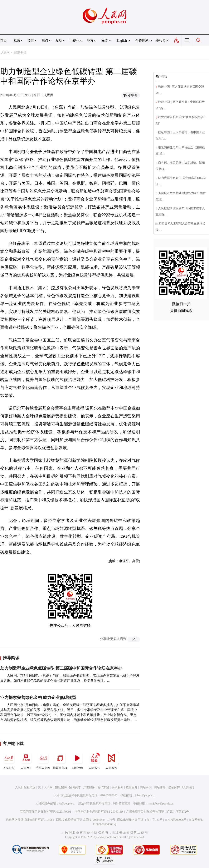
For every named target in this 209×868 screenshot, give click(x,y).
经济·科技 (20, 53)
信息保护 (174, 787)
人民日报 (9, 760)
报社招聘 (61, 787)
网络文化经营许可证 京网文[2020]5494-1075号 (86, 820)
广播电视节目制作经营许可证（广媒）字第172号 (158, 812)
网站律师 (160, 787)
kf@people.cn (67, 804)
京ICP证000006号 (176, 820)
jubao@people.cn (145, 795)
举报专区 (162, 40)
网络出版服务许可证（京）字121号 (140, 820)
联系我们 (188, 787)
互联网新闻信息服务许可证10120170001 (46, 812)
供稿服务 (117, 787)
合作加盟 (103, 787)
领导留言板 (60, 760)
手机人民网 (43, 760)
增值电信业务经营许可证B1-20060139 (99, 812)
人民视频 (77, 760)
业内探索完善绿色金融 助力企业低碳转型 (38, 697)
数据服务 (132, 787)
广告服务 (89, 787)
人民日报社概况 (25, 787)
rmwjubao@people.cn (161, 804)
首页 (4, 40)
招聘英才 (75, 787)
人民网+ (26, 760)
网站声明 (146, 787)
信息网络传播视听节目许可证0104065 (30, 820)
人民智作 (111, 760)
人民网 (5, 53)
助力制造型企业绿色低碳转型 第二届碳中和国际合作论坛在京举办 (61, 668)
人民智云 (94, 760)
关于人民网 (45, 787)
